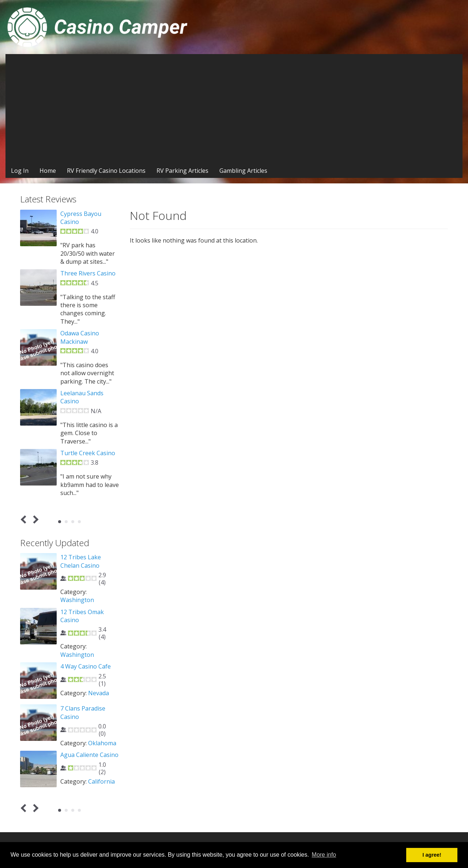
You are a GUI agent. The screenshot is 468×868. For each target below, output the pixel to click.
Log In (20, 171)
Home (48, 171)
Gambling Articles (243, 171)
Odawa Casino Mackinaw (80, 337)
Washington (77, 600)
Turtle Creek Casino (88, 453)
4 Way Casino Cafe (86, 666)
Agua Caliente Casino (89, 755)
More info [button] (324, 855)
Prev (25, 519)
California (101, 781)
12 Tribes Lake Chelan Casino (81, 561)
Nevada (99, 693)
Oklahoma (102, 743)
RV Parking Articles (182, 171)
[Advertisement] (234, 109)
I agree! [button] (432, 855)
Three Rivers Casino (88, 273)
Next (35, 519)
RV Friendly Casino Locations (106, 171)
